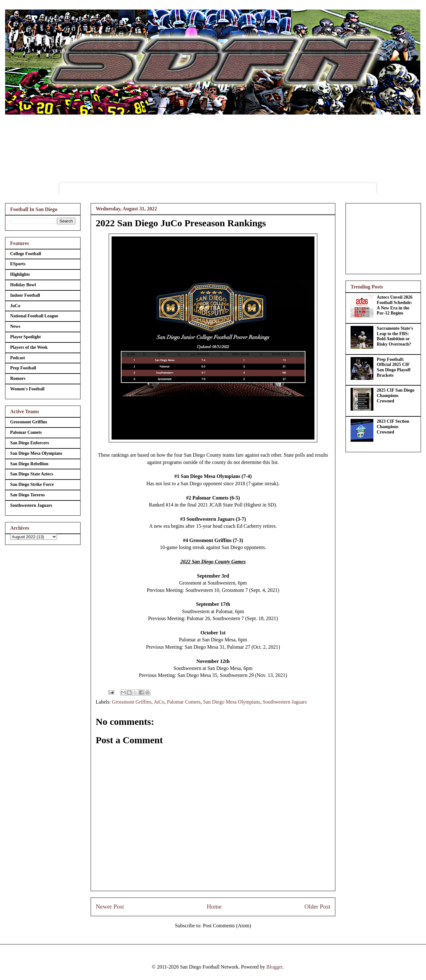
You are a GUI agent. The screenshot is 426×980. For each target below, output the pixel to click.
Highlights (20, 274)
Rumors (18, 378)
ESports (18, 264)
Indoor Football (25, 295)
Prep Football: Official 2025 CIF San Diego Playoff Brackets (394, 367)
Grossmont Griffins (132, 702)
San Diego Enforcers (30, 443)
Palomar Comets (184, 702)
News (15, 326)
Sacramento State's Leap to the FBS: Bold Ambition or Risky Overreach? (395, 336)
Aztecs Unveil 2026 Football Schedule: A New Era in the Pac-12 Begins (395, 305)
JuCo (159, 702)
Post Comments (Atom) (227, 926)
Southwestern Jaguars (285, 702)
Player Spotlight (26, 337)
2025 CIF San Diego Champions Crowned (396, 396)
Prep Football (23, 368)
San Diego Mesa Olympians (232, 702)
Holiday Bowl (23, 285)
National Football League (34, 316)
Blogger (274, 967)
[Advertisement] (383, 237)
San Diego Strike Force (32, 484)
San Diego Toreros (27, 495)
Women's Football (27, 389)
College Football (26, 254)
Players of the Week (29, 347)
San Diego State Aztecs (32, 474)
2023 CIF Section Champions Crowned (393, 427)
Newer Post (110, 907)
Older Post (317, 907)
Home (214, 907)
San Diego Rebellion (29, 464)
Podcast (18, 358)
